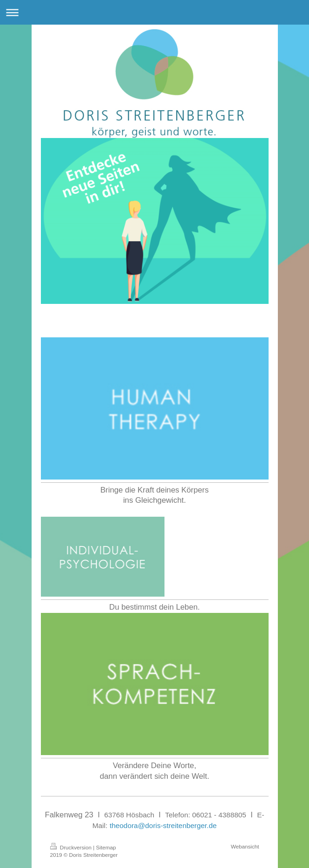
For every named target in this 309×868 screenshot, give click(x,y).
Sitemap (106, 847)
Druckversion (72, 847)
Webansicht (245, 846)
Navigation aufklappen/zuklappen (154, 12)
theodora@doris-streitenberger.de (163, 825)
